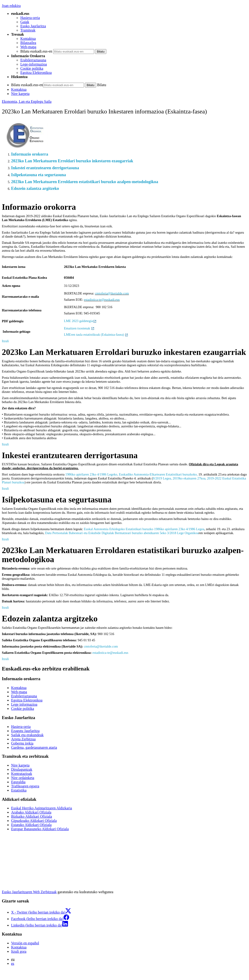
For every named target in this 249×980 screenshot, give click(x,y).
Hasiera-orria (30, 18)
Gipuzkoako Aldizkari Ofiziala (34, 821)
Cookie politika (32, 68)
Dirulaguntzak (22, 769)
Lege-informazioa (34, 64)
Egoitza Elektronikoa (36, 73)
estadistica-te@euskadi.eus (102, 300)
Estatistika (19, 790)
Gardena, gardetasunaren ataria (34, 747)
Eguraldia (18, 782)
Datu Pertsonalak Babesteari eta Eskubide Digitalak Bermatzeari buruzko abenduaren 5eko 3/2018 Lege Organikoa (122, 533)
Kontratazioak (22, 774)
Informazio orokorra (30, 154)
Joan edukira (11, 6)
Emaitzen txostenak (79, 328)
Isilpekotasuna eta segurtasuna (38, 175)
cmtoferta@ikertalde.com (112, 293)
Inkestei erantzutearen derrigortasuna (45, 168)
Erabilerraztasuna (33, 60)
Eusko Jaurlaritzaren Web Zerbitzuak (29, 892)
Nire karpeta (20, 94)
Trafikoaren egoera (25, 786)
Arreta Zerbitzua (23, 739)
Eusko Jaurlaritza (33, 26)
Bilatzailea (28, 43)
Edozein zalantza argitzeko (35, 188)
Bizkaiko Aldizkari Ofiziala (32, 816)
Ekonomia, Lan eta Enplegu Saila (27, 102)
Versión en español (25, 943)
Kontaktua (28, 39)
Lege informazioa (24, 704)
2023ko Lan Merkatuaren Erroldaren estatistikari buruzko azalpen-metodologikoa (85, 182)
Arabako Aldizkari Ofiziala (31, 812)
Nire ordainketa (23, 778)
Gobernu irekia (22, 743)
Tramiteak (28, 30)
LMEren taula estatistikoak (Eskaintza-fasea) (96, 335)
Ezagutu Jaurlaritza (25, 731)
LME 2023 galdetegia (80, 321)
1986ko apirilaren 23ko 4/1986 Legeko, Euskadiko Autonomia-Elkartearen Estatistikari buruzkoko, (131, 474)
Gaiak (25, 22)
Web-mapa (28, 47)
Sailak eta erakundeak (27, 735)
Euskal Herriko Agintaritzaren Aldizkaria (41, 808)
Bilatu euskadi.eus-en (36, 51)
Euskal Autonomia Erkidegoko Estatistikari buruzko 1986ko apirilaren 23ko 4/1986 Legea (144, 529)
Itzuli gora (19, 951)
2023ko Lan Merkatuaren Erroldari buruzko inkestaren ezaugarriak (72, 161)
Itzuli (5, 341)
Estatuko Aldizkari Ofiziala (31, 825)
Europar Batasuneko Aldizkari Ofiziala (40, 829)
